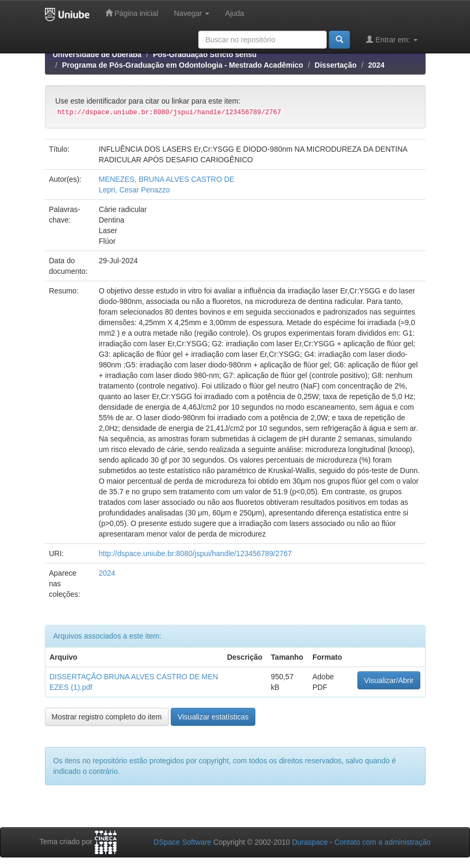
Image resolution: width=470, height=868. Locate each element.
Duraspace (310, 842)
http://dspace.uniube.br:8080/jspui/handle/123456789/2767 (195, 553)
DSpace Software (183, 842)
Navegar (192, 13)
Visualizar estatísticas (213, 717)
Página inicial (132, 13)
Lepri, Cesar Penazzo (135, 190)
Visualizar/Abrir (389, 680)
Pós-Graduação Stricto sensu (205, 54)
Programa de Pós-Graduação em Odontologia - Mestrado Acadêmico (182, 65)
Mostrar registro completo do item (107, 717)
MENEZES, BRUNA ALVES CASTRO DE (167, 179)
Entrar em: (391, 39)
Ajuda (235, 13)
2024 (376, 65)
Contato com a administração (382, 842)
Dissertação (335, 65)
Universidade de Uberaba (97, 54)
